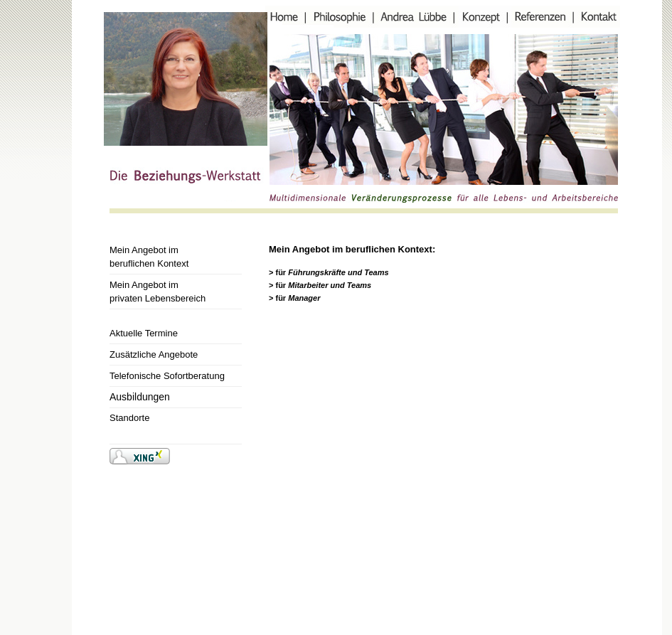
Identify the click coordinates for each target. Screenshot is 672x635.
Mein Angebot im (144, 250)
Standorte (129, 418)
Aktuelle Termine (144, 333)
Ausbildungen (140, 397)
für (332, 272)
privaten (158, 298)
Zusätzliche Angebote (154, 354)
